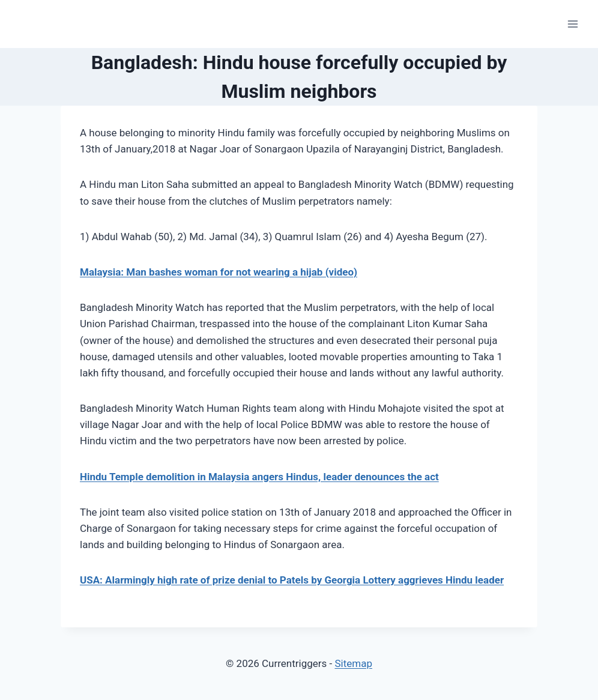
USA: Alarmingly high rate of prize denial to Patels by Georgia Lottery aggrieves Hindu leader (292, 580)
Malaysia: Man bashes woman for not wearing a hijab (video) (219, 272)
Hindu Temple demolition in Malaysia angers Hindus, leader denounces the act (259, 477)
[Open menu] (572, 24)
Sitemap (353, 663)
